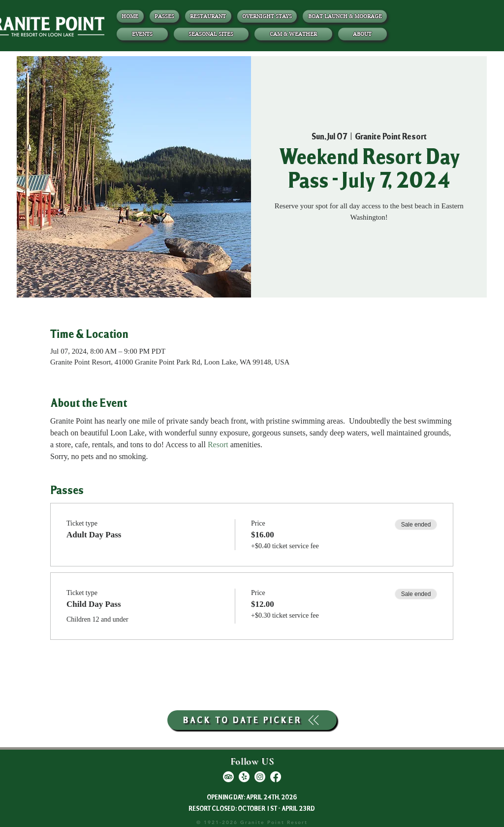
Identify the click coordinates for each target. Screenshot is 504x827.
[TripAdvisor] (228, 777)
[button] (363, 34)
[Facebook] (276, 777)
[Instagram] (260, 777)
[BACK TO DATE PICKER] (252, 720)
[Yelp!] (244, 777)
